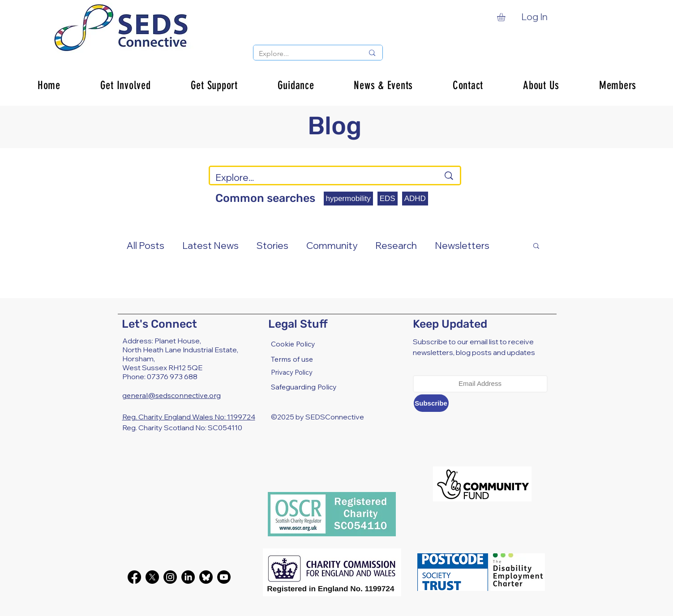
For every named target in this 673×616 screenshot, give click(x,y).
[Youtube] (224, 577)
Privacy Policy (292, 372)
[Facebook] (134, 577)
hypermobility (348, 199)
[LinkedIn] (188, 577)
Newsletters (462, 245)
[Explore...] (305, 54)
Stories (272, 245)
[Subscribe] (431, 403)
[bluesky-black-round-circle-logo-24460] (206, 577)
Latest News (210, 245)
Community (332, 245)
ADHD (415, 199)
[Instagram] (170, 577)
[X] (152, 577)
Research (396, 245)
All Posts (146, 245)
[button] (506, 17)
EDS (388, 199)
